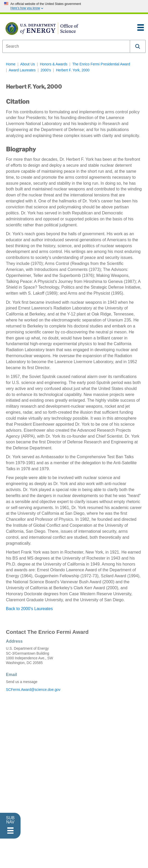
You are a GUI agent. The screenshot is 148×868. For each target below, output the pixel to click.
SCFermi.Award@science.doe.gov (33, 690)
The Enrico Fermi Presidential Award (101, 64)
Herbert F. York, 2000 (73, 70)
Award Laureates (22, 70)
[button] (138, 46)
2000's (46, 70)
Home (11, 64)
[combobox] (66, 46)
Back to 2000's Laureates (29, 609)
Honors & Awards (54, 64)
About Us (28, 64)
